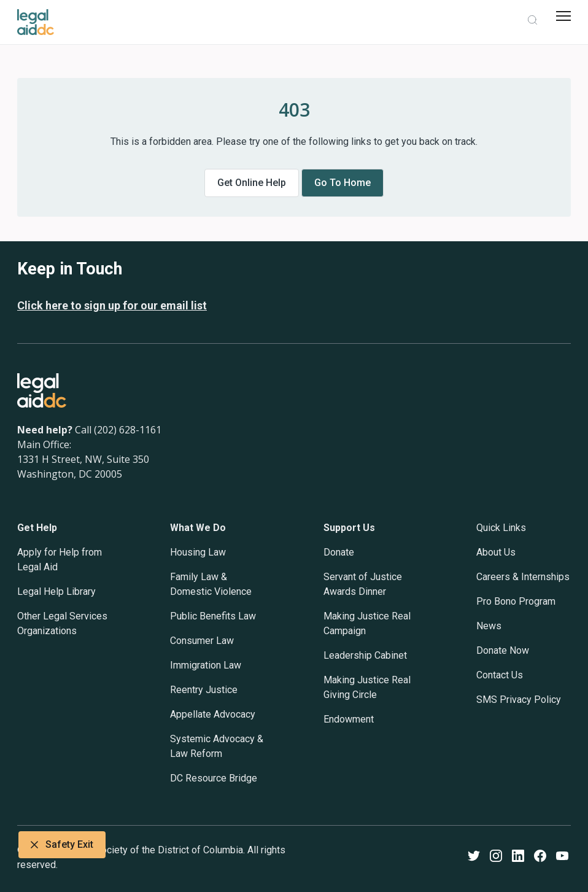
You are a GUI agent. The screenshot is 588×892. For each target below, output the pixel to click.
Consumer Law (202, 641)
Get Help (37, 528)
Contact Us (500, 675)
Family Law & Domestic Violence (211, 584)
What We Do (198, 528)
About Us (496, 552)
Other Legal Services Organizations (62, 623)
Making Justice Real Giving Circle (367, 687)
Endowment (349, 719)
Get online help (252, 183)
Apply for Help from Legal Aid (60, 560)
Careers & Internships (523, 577)
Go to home (342, 183)
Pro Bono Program (516, 601)
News (489, 626)
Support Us (349, 528)
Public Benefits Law (213, 616)
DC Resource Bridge (214, 778)
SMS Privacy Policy (519, 700)
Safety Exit (62, 845)
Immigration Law (206, 665)
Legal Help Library (56, 591)
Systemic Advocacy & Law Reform (217, 746)
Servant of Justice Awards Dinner (363, 584)
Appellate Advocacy (213, 714)
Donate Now (503, 650)
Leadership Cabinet (365, 655)
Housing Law (198, 552)
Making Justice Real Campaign (367, 623)
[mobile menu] (563, 16)
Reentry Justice (204, 690)
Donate (339, 552)
